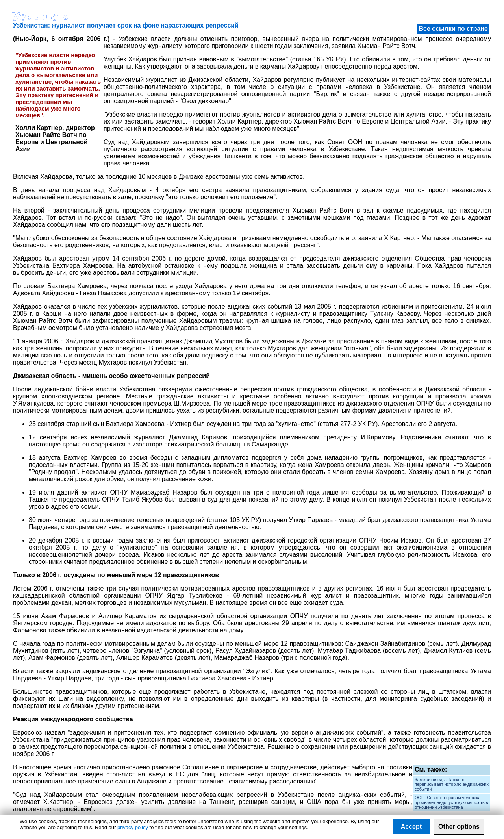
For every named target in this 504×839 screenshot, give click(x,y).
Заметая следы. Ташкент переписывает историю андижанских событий (452, 784)
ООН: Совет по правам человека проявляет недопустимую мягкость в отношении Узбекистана (451, 802)
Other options (459, 827)
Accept (411, 827)
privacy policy (133, 827)
